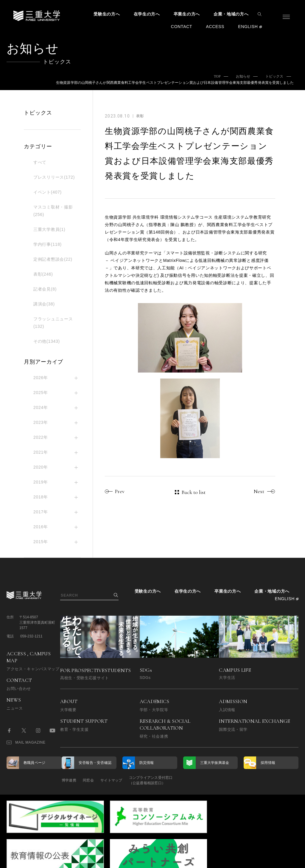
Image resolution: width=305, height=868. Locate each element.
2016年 (41, 527)
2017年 (41, 512)
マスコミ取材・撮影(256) (53, 211)
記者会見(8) (45, 289)
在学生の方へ (147, 14)
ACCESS (215, 27)
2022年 (41, 437)
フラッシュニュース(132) (53, 323)
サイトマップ (122, 780)
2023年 (41, 422)
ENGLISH (248, 27)
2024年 (41, 407)
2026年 (41, 378)
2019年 (41, 482)
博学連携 (69, 780)
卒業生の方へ (187, 14)
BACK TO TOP (280, 860)
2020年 (41, 467)
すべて (40, 162)
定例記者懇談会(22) (53, 259)
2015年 (41, 542)
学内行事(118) (48, 244)
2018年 (41, 497)
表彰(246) (43, 274)
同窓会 (94, 780)
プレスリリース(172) (54, 177)
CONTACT (182, 27)
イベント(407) (48, 192)
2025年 (41, 393)
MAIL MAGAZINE (26, 742)
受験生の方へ (107, 14)
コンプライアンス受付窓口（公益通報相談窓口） (167, 780)
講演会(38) (44, 304)
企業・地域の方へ (231, 14)
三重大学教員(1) (49, 229)
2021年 (41, 452)
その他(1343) (47, 341)
